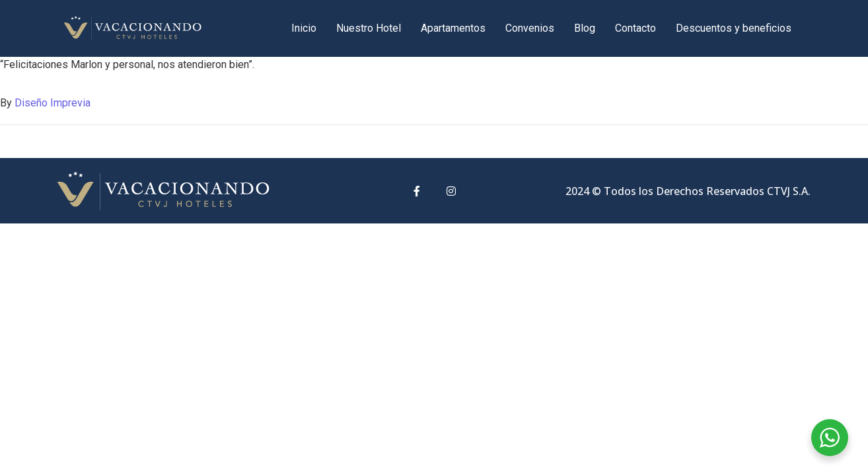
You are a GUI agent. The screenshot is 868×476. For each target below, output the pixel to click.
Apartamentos (453, 28)
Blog (585, 28)
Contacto (635, 28)
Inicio (304, 28)
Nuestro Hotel (369, 28)
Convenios (530, 28)
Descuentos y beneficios (734, 28)
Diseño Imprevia (53, 103)
